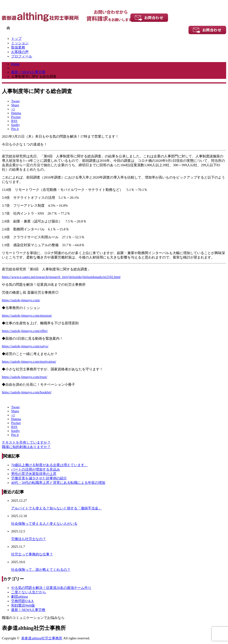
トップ (16, 39)
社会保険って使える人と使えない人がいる (44, 524)
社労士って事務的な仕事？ (32, 554)
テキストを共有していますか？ (26, 442)
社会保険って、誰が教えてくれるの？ (41, 570)
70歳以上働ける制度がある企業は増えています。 (50, 465)
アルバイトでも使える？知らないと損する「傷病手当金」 (56, 508)
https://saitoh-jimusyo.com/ (21, 300)
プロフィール (22, 56)
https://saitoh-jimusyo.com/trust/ (25, 377)
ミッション (20, 43)
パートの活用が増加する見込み (36, 469)
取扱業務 (18, 47)
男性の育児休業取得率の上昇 (34, 474)
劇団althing (20, 597)
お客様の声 (20, 52)
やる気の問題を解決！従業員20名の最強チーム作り (51, 588)
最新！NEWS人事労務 (28, 610)
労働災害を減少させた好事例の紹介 (39, 478)
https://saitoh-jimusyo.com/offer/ (25, 331)
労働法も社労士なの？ (29, 539)
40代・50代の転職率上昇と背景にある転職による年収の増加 (58, 483)
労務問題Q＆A (22, 601)
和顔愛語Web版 (23, 605)
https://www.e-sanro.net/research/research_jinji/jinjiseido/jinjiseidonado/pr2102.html (61, 277)
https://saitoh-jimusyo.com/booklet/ (27, 392)
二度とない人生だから (29, 592)
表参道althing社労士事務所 (42, 638)
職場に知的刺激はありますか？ (26, 447)
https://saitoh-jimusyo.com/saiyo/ (25, 346)
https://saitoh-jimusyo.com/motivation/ (29, 362)
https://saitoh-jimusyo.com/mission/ (27, 315)
